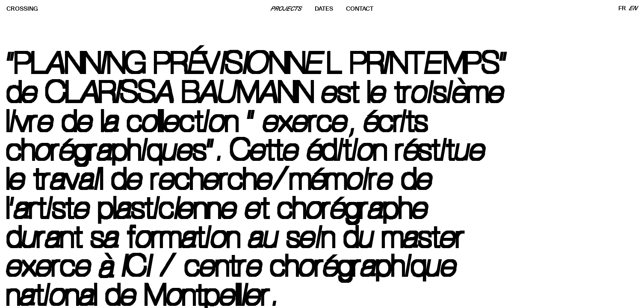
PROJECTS (287, 9)
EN (634, 8)
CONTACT (360, 9)
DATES (324, 9)
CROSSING (22, 9)
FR (622, 8)
